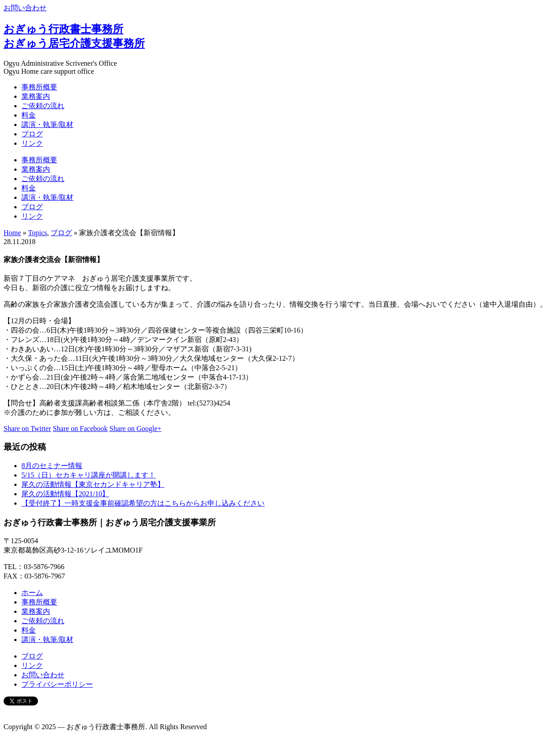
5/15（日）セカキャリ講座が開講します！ (88, 475)
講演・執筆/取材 (47, 125)
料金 (29, 115)
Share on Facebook (80, 429)
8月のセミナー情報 (52, 466)
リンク (32, 143)
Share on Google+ (136, 429)
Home (12, 233)
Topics (38, 233)
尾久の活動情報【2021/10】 (65, 494)
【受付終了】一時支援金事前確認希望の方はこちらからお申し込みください (143, 503)
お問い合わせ (25, 8)
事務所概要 (39, 87)
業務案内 (36, 96)
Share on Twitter (27, 429)
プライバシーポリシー (57, 684)
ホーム (32, 593)
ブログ (32, 134)
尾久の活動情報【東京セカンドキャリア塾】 (93, 484)
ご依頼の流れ (43, 106)
